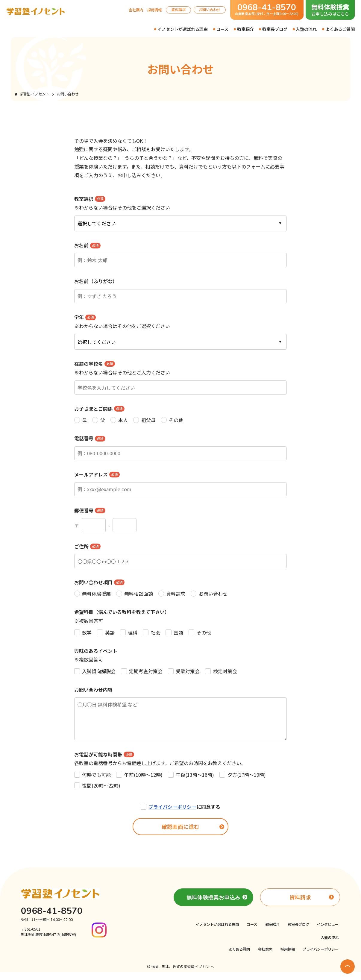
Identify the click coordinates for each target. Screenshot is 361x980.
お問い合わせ (210, 10)
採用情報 (154, 10)
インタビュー (328, 932)
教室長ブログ (275, 29)
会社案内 (136, 10)
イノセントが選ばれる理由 (183, 29)
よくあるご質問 (340, 29)
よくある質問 (239, 957)
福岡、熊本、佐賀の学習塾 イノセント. (183, 974)
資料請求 (178, 10)
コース (222, 29)
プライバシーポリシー (172, 814)
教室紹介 (245, 29)
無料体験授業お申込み (213, 905)
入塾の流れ (306, 29)
